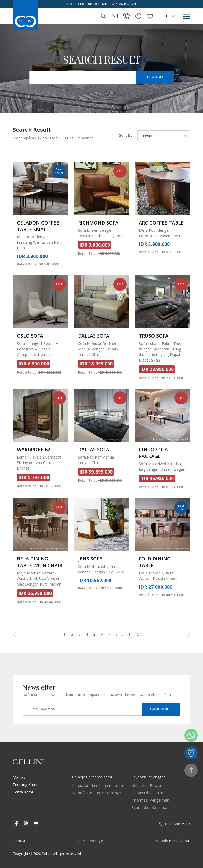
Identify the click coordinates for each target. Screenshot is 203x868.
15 (137, 634)
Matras (19, 777)
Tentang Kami (25, 785)
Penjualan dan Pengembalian (98, 785)
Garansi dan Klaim (147, 793)
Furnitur (19, 841)
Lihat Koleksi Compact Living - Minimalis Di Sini (102, 4)
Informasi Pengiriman (150, 800)
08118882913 (177, 824)
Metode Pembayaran (173, 841)
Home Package (91, 841)
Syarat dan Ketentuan (151, 808)
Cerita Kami (23, 792)
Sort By (126, 135)
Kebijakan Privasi (146, 785)
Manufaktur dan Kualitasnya (97, 793)
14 (128, 634)
